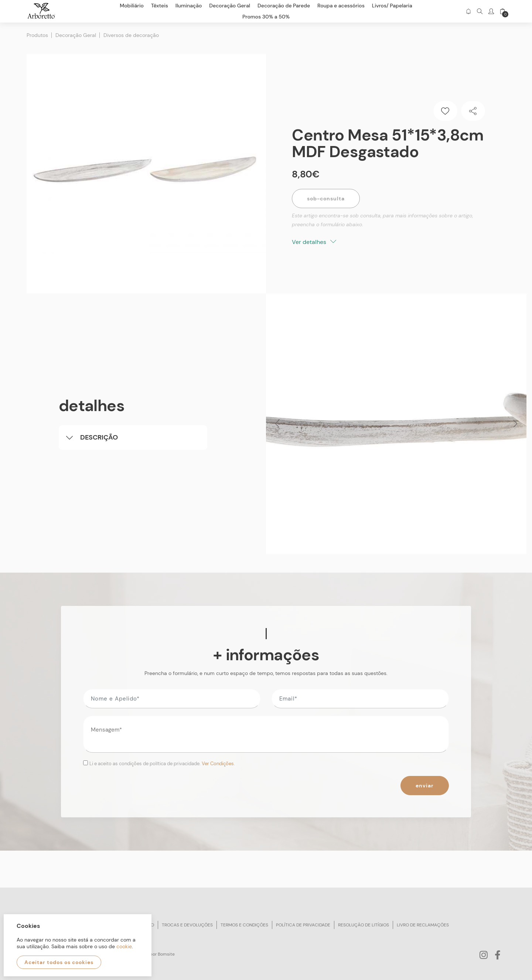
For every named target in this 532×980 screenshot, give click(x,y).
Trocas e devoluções (187, 925)
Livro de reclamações (423, 925)
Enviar (425, 786)
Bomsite (166, 954)
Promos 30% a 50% (266, 17)
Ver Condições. (218, 764)
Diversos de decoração (131, 35)
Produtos (37, 35)
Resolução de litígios (364, 925)
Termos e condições (244, 925)
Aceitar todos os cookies (59, 962)
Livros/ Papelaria (392, 6)
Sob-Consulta (326, 199)
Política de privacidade (303, 925)
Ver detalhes (314, 242)
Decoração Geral (76, 35)
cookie (124, 946)
